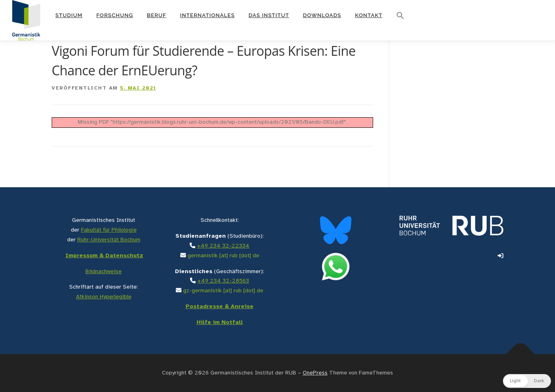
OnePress (315, 373)
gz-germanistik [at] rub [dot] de (223, 291)
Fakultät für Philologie (109, 230)
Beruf (157, 15)
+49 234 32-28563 (223, 281)
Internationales (208, 15)
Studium (69, 15)
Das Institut (269, 15)
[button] (400, 16)
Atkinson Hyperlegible (104, 297)
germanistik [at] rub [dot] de (223, 256)
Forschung (115, 15)
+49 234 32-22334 (223, 246)
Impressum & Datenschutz (104, 256)
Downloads (322, 15)
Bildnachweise (104, 272)
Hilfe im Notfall (220, 323)
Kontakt (369, 15)
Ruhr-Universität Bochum (109, 240)
